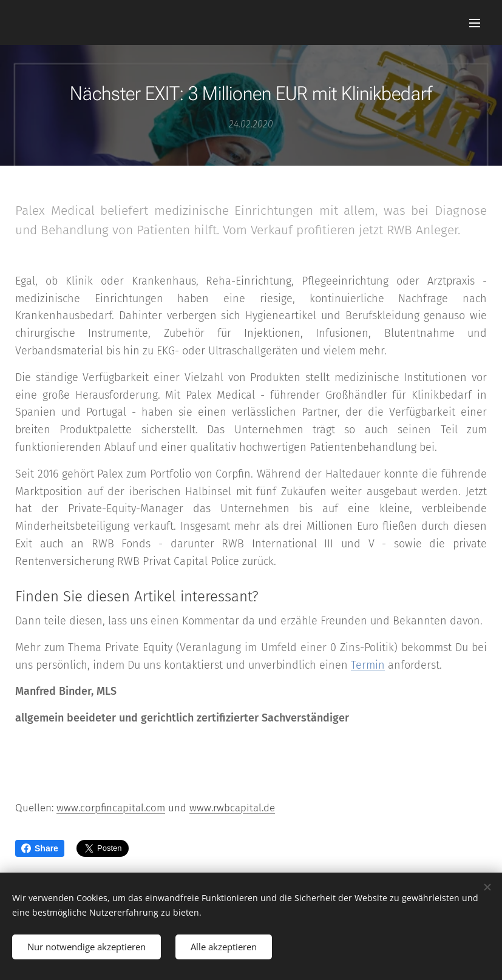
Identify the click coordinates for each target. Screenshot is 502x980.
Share (40, 848)
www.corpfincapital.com (111, 808)
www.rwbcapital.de (232, 808)
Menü (475, 23)
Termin (368, 665)
